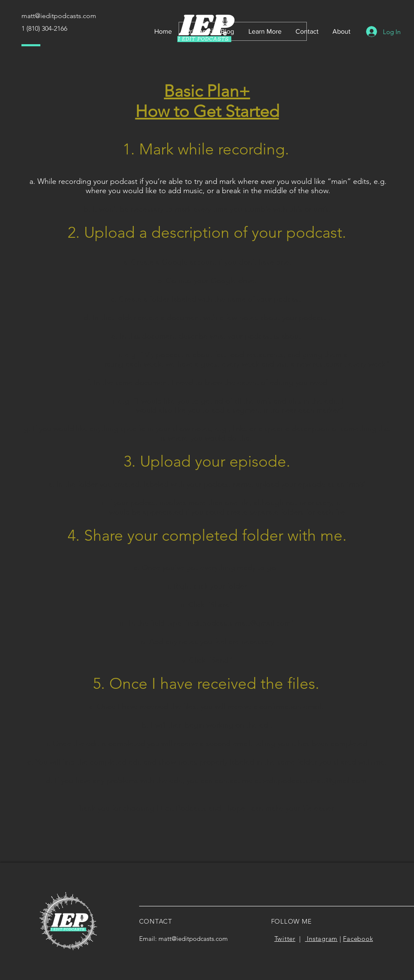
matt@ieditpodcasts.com (193, 939)
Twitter (285, 939)
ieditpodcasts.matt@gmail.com (239, 623)
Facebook (358, 939)
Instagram (322, 939)
